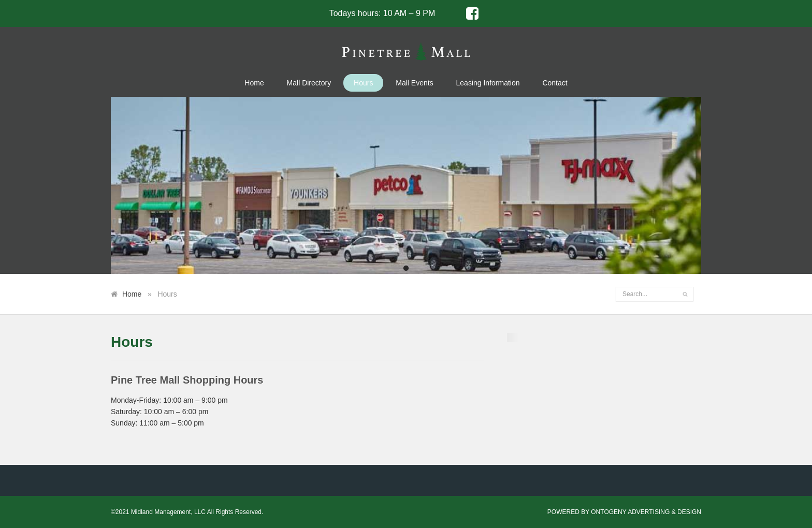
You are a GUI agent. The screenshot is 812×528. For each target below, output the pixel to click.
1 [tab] (406, 269)
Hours (363, 83)
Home (254, 83)
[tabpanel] (406, 185)
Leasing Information (488, 83)
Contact (555, 83)
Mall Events (414, 83)
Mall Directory (309, 83)
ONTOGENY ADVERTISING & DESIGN (646, 512)
